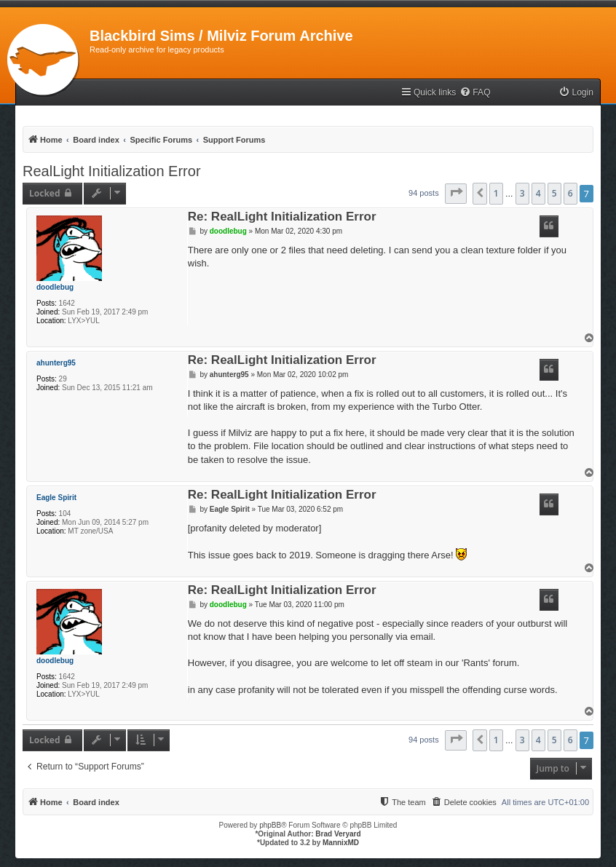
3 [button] (522, 193)
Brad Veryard (338, 834)
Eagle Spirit (56, 498)
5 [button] (554, 193)
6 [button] (570, 193)
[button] (456, 194)
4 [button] (538, 193)
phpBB (270, 825)
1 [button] (496, 193)
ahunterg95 (56, 363)
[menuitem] (475, 93)
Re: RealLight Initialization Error (282, 217)
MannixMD (341, 843)
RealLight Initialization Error (112, 171)
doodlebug (55, 287)
